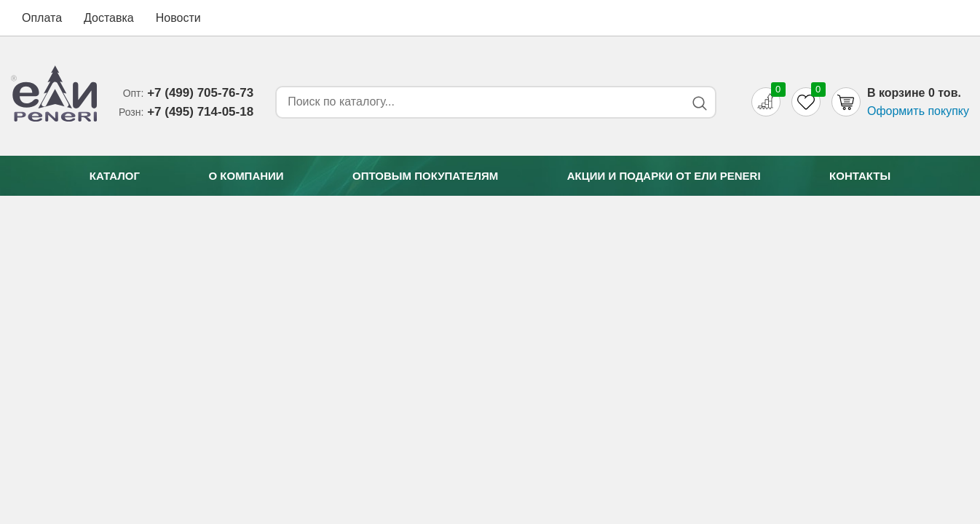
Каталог (115, 176)
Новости (178, 18)
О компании (246, 176)
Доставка (109, 18)
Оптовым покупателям (425, 176)
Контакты (860, 176)
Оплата (42, 18)
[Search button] (699, 103)
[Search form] (478, 102)
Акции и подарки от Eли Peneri (664, 176)
